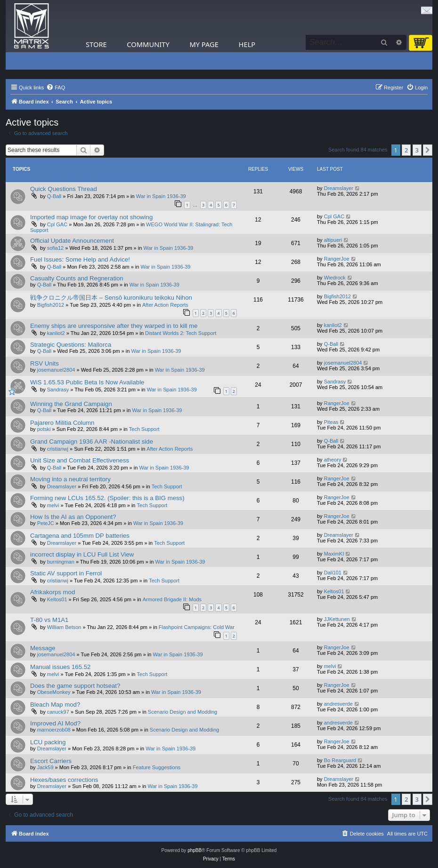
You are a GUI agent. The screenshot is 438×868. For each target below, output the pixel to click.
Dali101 (333, 573)
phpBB (195, 850)
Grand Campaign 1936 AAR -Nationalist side (92, 442)
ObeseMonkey (54, 692)
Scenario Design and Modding (182, 712)
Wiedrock (335, 278)
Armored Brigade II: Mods (172, 599)
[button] (428, 150)
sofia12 (55, 248)
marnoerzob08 (54, 730)
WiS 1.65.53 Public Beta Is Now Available (87, 382)
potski (44, 429)
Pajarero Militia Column (62, 423)
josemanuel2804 (56, 370)
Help (247, 44)
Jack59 (45, 767)
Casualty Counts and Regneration (77, 278)
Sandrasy (58, 390)
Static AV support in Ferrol (66, 573)
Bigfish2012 (51, 305)
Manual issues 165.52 (60, 667)
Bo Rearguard (340, 760)
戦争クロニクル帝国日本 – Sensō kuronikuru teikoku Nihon (111, 298)
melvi (53, 505)
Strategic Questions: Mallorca (71, 345)
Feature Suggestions (157, 767)
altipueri (333, 240)
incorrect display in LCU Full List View (82, 554)
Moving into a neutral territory (70, 479)
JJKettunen (337, 619)
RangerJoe (337, 259)
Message (43, 648)
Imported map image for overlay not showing (91, 217)
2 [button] (406, 150)
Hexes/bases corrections (64, 780)
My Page (204, 44)
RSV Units (45, 363)
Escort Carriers (51, 761)
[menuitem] (56, 88)
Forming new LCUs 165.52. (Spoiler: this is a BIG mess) (107, 498)
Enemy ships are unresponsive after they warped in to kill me (114, 326)
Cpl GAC (57, 224)
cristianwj (58, 449)
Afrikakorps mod (53, 592)
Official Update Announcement (72, 241)
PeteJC (46, 523)
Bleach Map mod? (55, 705)
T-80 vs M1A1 (49, 620)
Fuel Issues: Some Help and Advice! (80, 259)
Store (96, 44)
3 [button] (417, 150)
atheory (333, 460)
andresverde (338, 704)
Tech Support (144, 429)
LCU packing (48, 742)
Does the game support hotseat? (75, 686)
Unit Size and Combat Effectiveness (80, 460)
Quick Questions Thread (64, 189)
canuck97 (58, 712)
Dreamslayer (339, 188)
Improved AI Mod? (55, 723)
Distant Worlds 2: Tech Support (181, 333)
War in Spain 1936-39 (161, 196)
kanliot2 (56, 333)
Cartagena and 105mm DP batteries (80, 536)
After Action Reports (165, 305)
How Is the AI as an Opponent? (73, 517)
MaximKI (334, 554)
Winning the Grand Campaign (71, 404)
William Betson (64, 627)
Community (148, 44)
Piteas (331, 422)
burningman (61, 562)
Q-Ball (54, 196)
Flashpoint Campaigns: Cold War (197, 627)
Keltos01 (57, 599)
